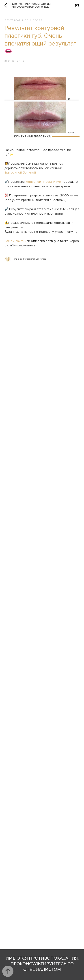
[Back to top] (8, 971)
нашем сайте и (15, 241)
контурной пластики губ (43, 182)
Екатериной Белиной (20, 173)
